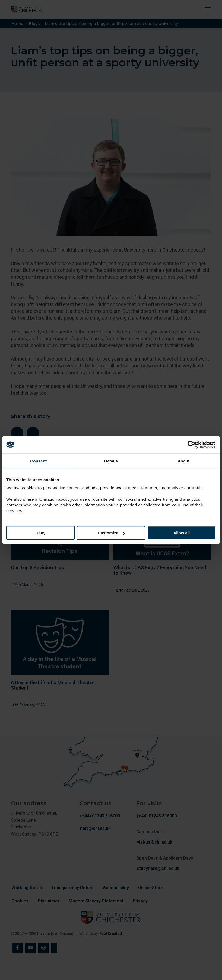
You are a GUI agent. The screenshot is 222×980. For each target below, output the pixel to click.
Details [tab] (111, 461)
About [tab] (183, 461)
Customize (111, 533)
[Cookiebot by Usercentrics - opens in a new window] (192, 445)
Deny (41, 533)
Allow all (181, 533)
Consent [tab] (38, 461)
